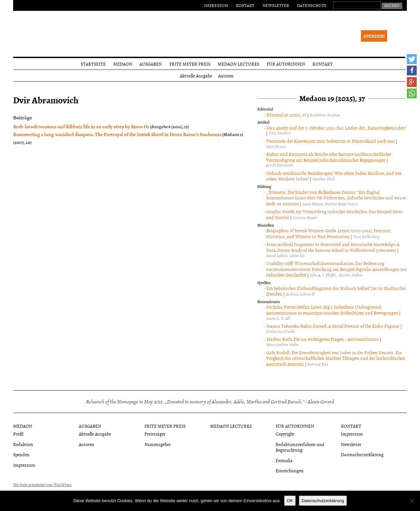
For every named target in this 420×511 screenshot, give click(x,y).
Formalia (284, 460)
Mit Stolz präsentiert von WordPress (42, 485)
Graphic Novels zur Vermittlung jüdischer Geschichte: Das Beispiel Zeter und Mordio (334, 214)
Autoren (226, 76)
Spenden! (374, 36)
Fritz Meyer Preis (190, 64)
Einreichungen (290, 470)
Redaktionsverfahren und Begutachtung (300, 447)
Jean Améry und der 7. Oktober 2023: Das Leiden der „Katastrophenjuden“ (336, 128)
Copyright (285, 434)
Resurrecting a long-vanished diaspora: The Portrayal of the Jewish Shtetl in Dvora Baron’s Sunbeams (117, 134)
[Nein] (412, 501)
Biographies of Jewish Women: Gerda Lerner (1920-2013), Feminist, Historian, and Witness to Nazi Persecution (329, 233)
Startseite (93, 64)
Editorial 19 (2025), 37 (286, 115)
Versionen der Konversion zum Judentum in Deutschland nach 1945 (331, 141)
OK (290, 501)
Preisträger (155, 434)
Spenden (21, 454)
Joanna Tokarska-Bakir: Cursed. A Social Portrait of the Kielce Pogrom (333, 326)
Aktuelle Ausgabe (196, 76)
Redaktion (23, 444)
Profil (18, 434)
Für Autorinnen (286, 64)
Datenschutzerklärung (362, 454)
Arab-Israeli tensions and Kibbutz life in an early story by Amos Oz (81, 126)
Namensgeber (157, 444)
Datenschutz (312, 5)
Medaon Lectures (238, 64)
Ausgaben (151, 64)
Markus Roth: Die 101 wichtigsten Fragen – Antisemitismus (323, 339)
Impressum (216, 5)
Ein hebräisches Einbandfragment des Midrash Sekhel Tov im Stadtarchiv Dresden (336, 291)
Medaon (123, 64)
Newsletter (276, 5)
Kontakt (245, 5)
